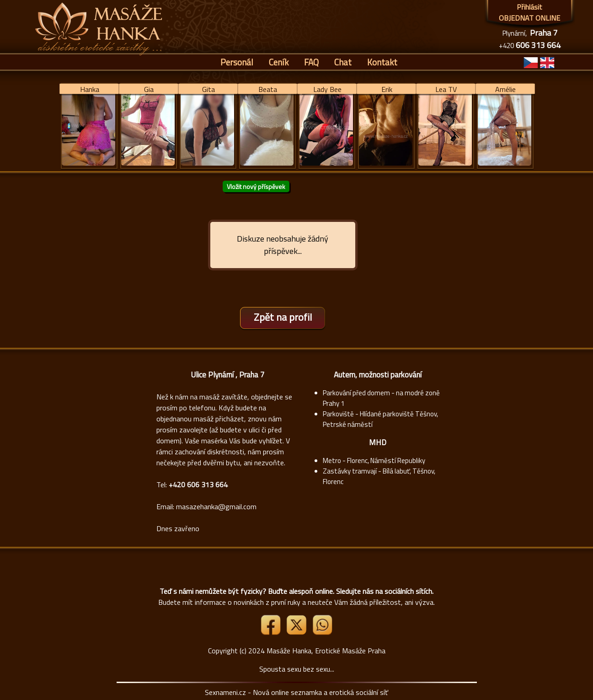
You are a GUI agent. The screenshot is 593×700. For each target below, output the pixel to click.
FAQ (311, 62)
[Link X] (297, 632)
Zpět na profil (283, 317)
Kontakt (382, 62)
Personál (237, 62)
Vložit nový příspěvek (256, 186)
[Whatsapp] (322, 632)
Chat (343, 62)
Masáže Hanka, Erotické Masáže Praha (326, 651)
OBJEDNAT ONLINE (529, 18)
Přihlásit (529, 7)
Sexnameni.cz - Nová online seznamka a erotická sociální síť (296, 692)
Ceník (279, 62)
